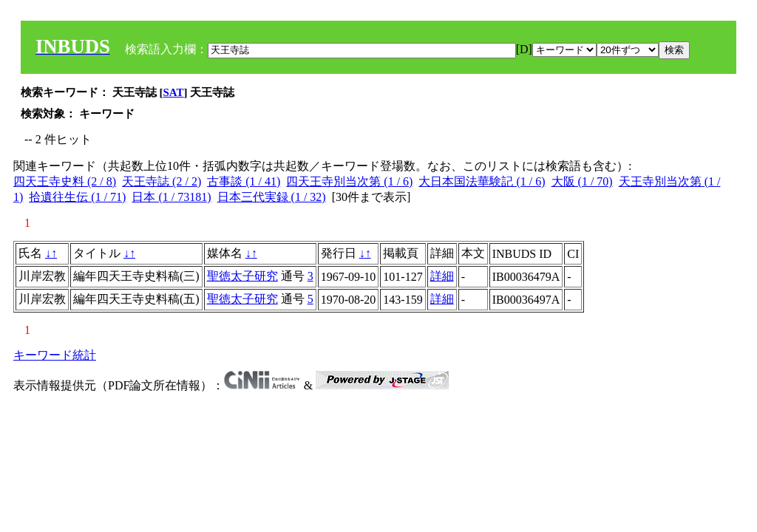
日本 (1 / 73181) (171, 197)
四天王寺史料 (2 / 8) (65, 181)
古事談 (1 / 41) (244, 181)
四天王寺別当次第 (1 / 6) (349, 181)
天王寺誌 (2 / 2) (162, 181)
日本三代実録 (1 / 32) (272, 197)
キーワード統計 (55, 355)
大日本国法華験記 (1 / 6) (482, 181)
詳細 (442, 276)
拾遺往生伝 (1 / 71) (77, 197)
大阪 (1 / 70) (582, 181)
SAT (174, 92)
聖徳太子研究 (242, 276)
